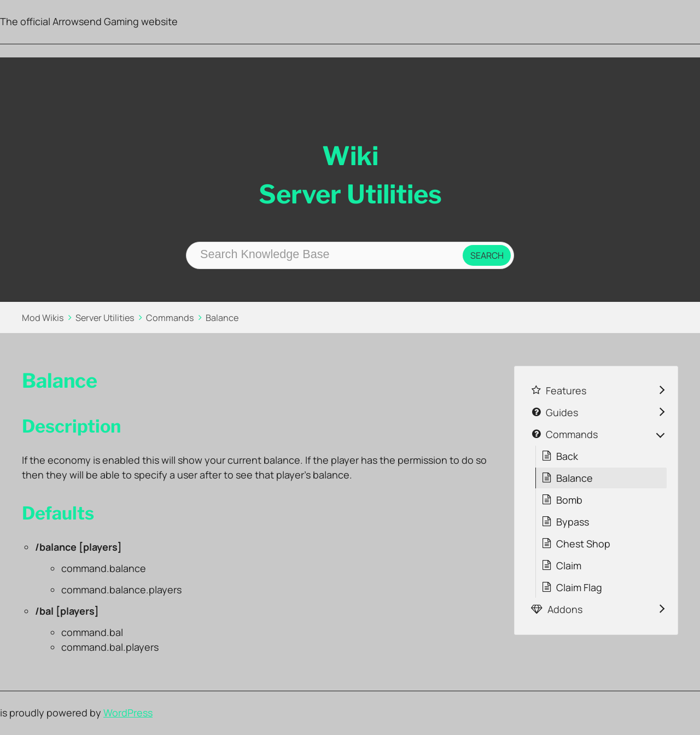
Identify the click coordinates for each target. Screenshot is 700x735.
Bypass (573, 522)
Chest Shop (583, 544)
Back (567, 456)
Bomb (569, 500)
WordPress (128, 713)
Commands (170, 318)
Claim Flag (579, 587)
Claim (569, 565)
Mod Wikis (43, 318)
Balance (222, 318)
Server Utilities (105, 318)
